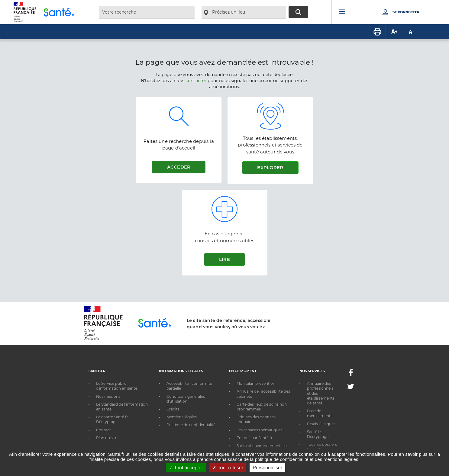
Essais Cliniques (321, 424)
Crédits (173, 409)
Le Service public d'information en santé (117, 386)
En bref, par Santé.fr (255, 438)
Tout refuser (228, 468)
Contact (103, 430)
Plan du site (107, 438)
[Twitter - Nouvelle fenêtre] (351, 388)
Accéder (179, 167)
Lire (224, 259)
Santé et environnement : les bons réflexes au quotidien (262, 448)
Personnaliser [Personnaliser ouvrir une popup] (267, 468)
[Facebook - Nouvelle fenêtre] (351, 374)
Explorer (270, 167)
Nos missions (108, 396)
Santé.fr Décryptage (318, 434)
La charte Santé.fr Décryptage (112, 419)
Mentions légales (182, 417)
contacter (196, 81)
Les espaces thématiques (259, 430)
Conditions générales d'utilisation (186, 399)
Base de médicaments (320, 413)
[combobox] (147, 12)
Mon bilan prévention (256, 383)
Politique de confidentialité (191, 425)
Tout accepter (186, 468)
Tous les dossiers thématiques (322, 447)
